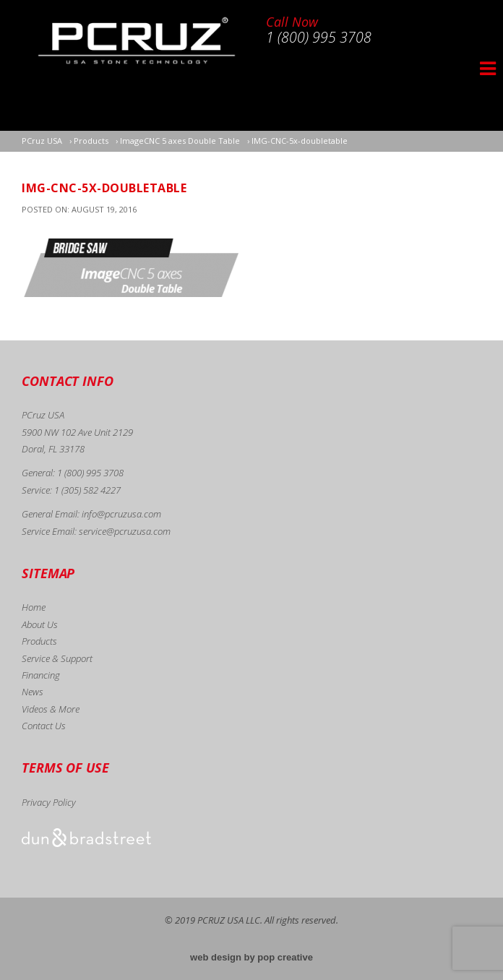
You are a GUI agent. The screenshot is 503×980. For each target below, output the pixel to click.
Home (34, 607)
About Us (40, 624)
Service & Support (57, 658)
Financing (41, 675)
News (33, 692)
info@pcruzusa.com (121, 514)
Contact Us (44, 726)
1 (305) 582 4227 (87, 490)
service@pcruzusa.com (125, 531)
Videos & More (51, 709)
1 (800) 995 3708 (90, 473)
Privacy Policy (49, 802)
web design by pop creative (252, 957)
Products (39, 641)
